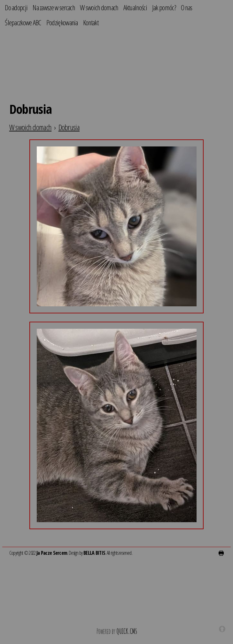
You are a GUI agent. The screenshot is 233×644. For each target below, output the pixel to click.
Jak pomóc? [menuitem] (164, 8)
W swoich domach (31, 127)
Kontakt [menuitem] (91, 23)
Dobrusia (69, 127)
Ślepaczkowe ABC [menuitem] (23, 23)
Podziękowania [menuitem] (62, 23)
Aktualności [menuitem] (135, 8)
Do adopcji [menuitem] (16, 8)
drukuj (221, 553)
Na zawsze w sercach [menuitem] (54, 8)
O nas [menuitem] (187, 8)
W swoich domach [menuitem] (99, 8)
